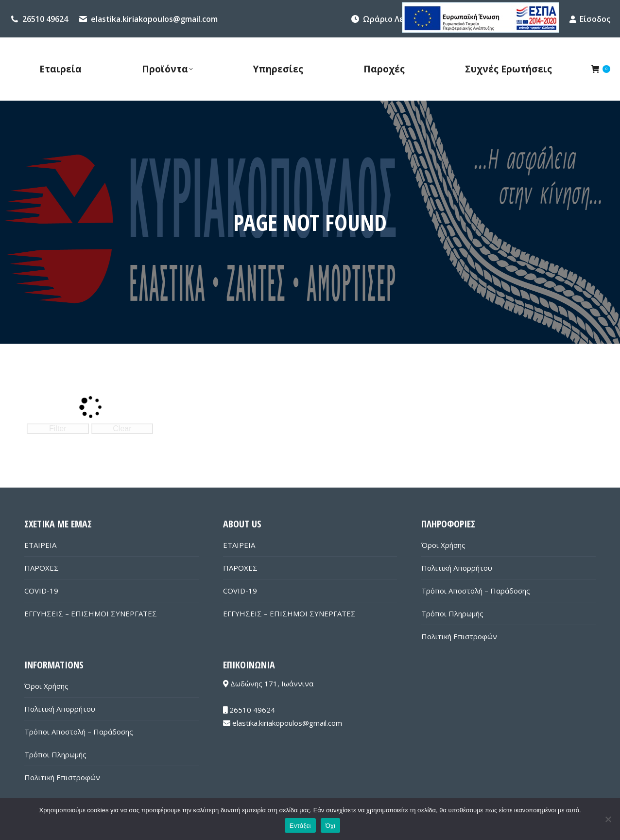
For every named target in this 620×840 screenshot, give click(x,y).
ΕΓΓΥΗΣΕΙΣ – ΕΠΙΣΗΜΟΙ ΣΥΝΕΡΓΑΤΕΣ (91, 613)
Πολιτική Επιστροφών (459, 636)
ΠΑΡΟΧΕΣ (42, 568)
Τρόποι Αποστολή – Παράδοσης (476, 591)
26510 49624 (45, 19)
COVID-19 (41, 591)
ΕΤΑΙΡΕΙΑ (40, 545)
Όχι (331, 826)
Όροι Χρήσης (443, 545)
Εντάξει (300, 826)
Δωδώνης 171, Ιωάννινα (268, 683)
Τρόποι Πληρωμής (452, 613)
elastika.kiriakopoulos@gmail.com (154, 19)
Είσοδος (590, 19)
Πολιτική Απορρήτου (457, 568)
